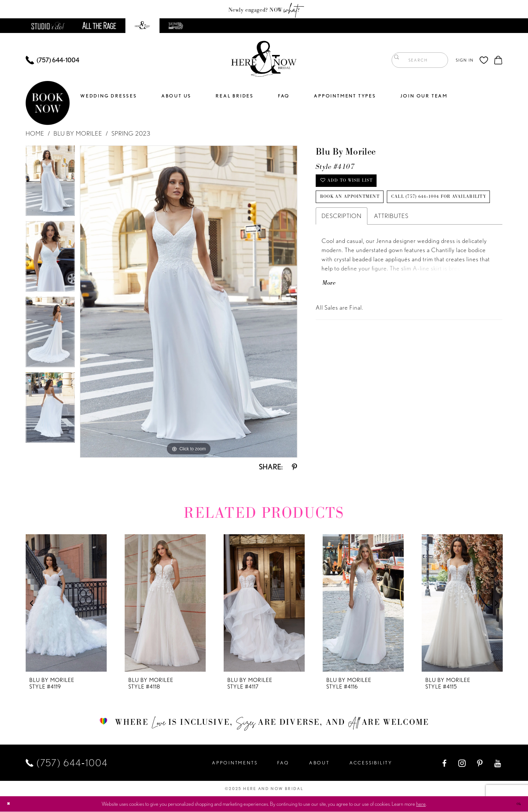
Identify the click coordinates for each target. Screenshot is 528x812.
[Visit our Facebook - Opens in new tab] (445, 763)
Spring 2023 (131, 134)
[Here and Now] (264, 60)
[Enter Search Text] (420, 60)
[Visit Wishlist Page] (484, 60)
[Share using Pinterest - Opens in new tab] (294, 467)
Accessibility (371, 763)
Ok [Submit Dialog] (516, 804)
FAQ (283, 763)
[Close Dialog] (11, 804)
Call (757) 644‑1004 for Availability (399, 234)
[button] (465, 60)
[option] (50, 184)
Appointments (235, 763)
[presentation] (66, 603)
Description (342, 256)
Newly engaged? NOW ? (264, 9)
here (421, 804)
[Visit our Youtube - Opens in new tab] (498, 763)
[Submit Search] (399, 60)
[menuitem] (52, 60)
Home (35, 134)
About (319, 763)
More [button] (334, 329)
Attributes (391, 256)
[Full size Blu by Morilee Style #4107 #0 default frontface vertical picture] (189, 302)
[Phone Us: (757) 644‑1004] (52, 60)
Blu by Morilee (78, 134)
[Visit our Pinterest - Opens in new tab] (480, 763)
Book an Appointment (370, 210)
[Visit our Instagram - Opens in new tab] (463, 763)
